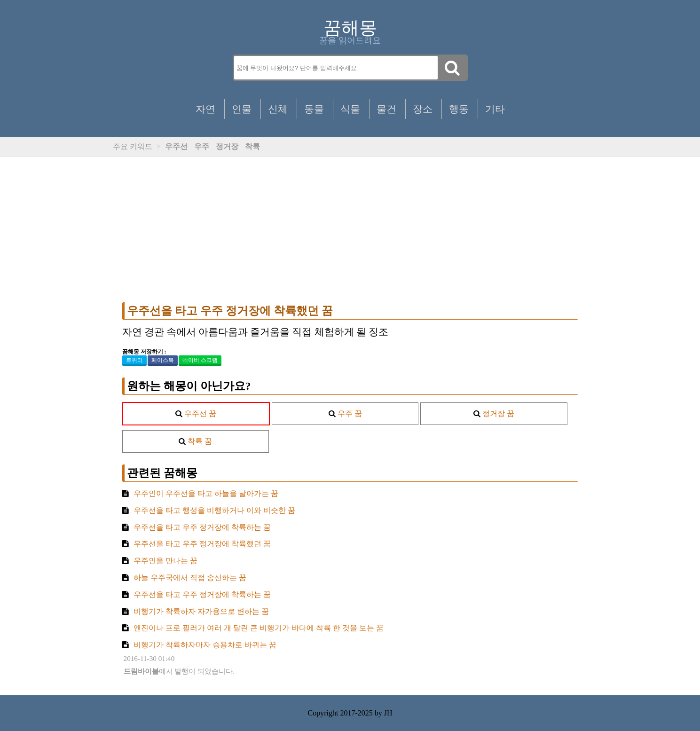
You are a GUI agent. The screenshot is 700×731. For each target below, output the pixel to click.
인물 (242, 109)
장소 (423, 109)
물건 (386, 109)
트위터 (134, 360)
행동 (459, 109)
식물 (350, 109)
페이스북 (163, 360)
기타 (495, 109)
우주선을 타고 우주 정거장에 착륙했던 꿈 (230, 311)
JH (388, 713)
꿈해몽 (350, 28)
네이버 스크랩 (200, 360)
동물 (314, 109)
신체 (278, 109)
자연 (205, 109)
